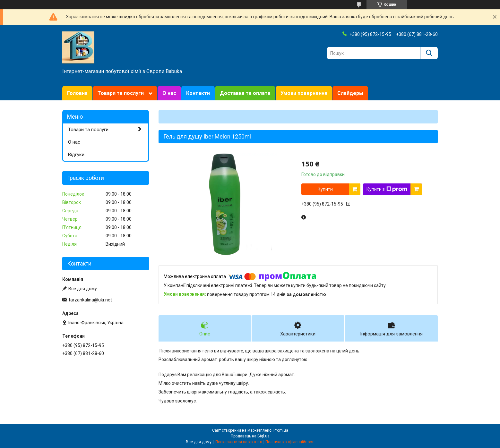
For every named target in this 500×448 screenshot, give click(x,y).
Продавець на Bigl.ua (250, 436)
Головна (77, 93)
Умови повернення (304, 93)
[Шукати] (429, 53)
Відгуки (76, 155)
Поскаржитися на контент (239, 442)
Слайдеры (350, 93)
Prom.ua (281, 430)
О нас (169, 93)
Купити (325, 189)
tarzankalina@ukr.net (90, 300)
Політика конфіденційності (290, 442)
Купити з (387, 189)
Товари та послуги (121, 93)
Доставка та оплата (245, 93)
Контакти (198, 93)
